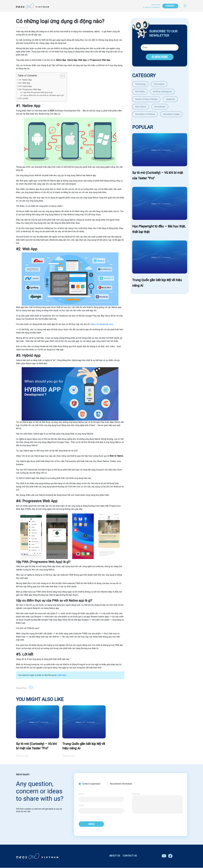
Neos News (141, 107)
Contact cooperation (91, 784)
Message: (136, 794)
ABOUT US (115, 856)
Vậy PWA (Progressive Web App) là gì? (38, 92)
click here (62, 675)
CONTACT (170, 6)
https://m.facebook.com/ (102, 324)
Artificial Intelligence (162, 92)
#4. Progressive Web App (30, 90)
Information (159, 84)
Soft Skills (140, 92)
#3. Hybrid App (25, 86)
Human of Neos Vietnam (146, 99)
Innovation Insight (171, 114)
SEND (91, 824)
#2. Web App (25, 83)
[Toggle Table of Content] (61, 76)
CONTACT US (130, 856)
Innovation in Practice (145, 114)
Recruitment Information (121, 784)
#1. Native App (26, 80)
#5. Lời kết (24, 99)
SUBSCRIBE (160, 57)
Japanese (170, 99)
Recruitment (160, 107)
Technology (140, 84)
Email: (81, 805)
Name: (81, 794)
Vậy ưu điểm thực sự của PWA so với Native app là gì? (44, 95)
